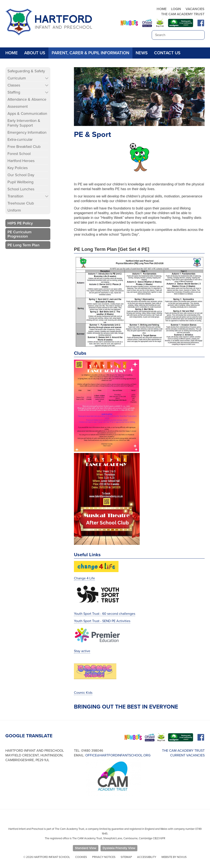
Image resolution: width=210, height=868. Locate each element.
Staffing (14, 92)
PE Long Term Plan (23, 245)
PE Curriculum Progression (19, 234)
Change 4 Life (84, 578)
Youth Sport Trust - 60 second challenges (105, 614)
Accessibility (147, 857)
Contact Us (167, 53)
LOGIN (176, 9)
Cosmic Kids (83, 693)
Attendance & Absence (27, 99)
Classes (14, 85)
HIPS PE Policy (20, 223)
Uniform (14, 210)
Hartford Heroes (21, 161)
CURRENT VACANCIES (187, 755)
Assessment (18, 106)
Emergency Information (27, 132)
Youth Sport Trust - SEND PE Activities (102, 621)
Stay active (82, 651)
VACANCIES (195, 9)
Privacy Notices (104, 857)
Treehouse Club (21, 203)
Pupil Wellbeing (20, 182)
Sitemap (126, 857)
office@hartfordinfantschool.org (118, 755)
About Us (35, 53)
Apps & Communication (27, 114)
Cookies (81, 857)
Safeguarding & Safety (26, 71)
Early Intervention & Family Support (24, 123)
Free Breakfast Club (24, 147)
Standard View (86, 848)
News (142, 53)
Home (12, 53)
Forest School (19, 154)
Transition (15, 196)
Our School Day (21, 175)
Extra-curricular (20, 139)
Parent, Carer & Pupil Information (90, 53)
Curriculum (17, 78)
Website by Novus (174, 857)
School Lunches (21, 189)
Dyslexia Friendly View (119, 848)
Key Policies (18, 168)
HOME (162, 9)
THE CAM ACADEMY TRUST (183, 14)
